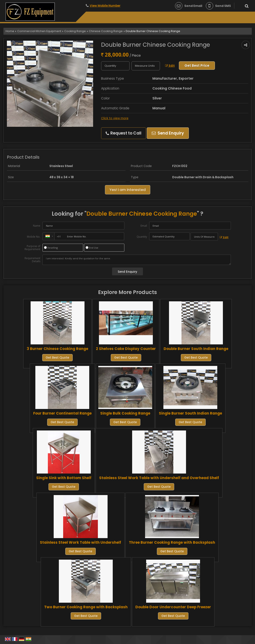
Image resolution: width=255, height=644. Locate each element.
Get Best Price (197, 66)
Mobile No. (34, 237)
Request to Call (124, 133)
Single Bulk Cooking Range (125, 413)
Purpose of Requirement (32, 248)
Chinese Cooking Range (106, 31)
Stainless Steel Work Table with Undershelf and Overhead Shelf (159, 478)
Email (144, 226)
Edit (170, 66)
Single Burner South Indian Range (190, 413)
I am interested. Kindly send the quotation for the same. (137, 260)
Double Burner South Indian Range (196, 349)
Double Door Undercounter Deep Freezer (173, 607)
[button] (105, 6)
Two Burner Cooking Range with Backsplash (86, 607)
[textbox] (146, 66)
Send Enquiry (168, 133)
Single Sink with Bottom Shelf (64, 478)
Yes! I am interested (128, 190)
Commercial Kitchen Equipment (39, 31)
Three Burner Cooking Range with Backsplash (172, 542)
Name (37, 226)
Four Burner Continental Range (62, 413)
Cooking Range (75, 31)
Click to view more (115, 118)
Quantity (142, 237)
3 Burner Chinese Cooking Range (57, 349)
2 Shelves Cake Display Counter (126, 349)
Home (10, 31)
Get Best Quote (57, 358)
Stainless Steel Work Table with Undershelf (81, 542)
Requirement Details (32, 260)
